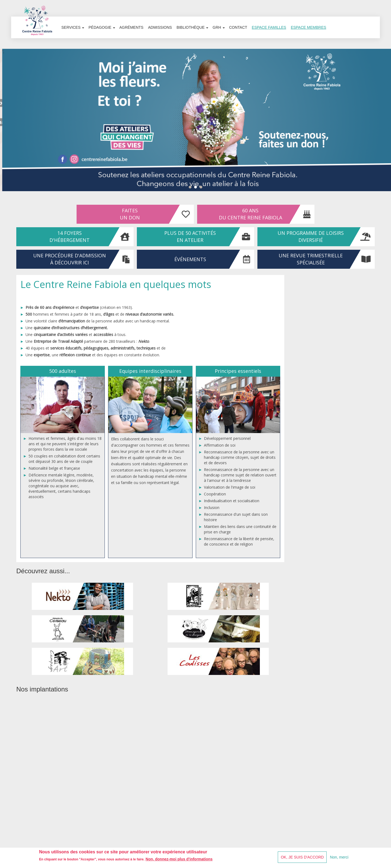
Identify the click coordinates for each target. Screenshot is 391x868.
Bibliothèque (193, 33)
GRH (220, 33)
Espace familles (271, 33)
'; (195, 120)
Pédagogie (102, 33)
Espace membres (310, 33)
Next (385, 124)
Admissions (161, 33)
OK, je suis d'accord (302, 857)
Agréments (132, 33)
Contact (240, 33)
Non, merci (339, 857)
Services (73, 33)
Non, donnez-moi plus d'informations (179, 859)
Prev (6, 124)
